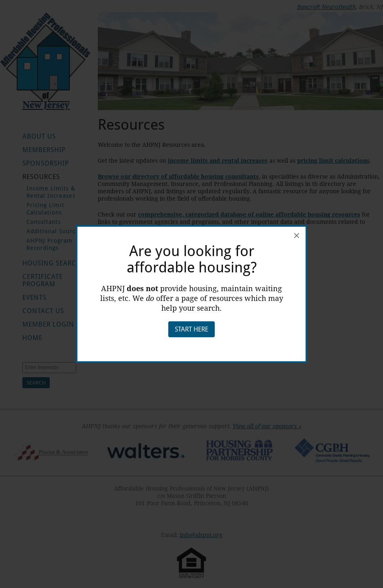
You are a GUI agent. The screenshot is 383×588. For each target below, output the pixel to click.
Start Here (191, 329)
